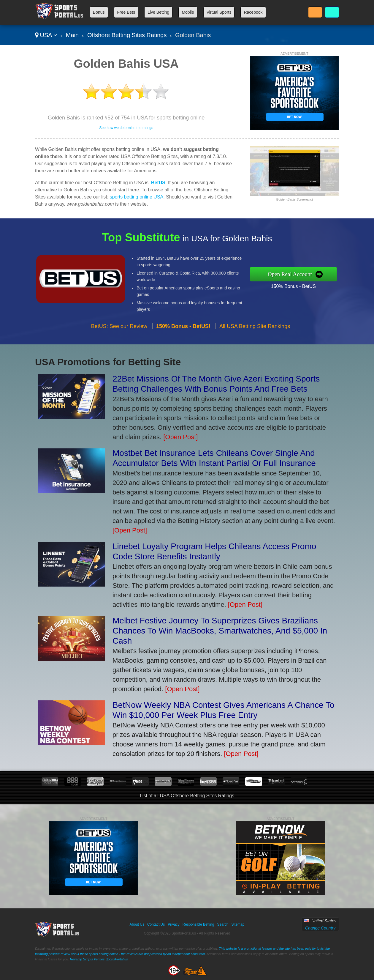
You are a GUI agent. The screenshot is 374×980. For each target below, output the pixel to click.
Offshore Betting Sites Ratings (127, 35)
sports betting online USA (137, 197)
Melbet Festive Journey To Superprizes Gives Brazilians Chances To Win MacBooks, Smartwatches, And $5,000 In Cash (220, 631)
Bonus (99, 12)
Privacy (173, 924)
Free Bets (126, 12)
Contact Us (156, 924)
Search (223, 924)
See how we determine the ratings (126, 128)
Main (72, 35)
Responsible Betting (198, 924)
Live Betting (158, 12)
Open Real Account (306, 274)
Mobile (188, 12)
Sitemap (238, 924)
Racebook (253, 12)
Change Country (320, 928)
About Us (137, 924)
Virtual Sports (219, 12)
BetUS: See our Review (119, 341)
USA (46, 35)
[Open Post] (180, 437)
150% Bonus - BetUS (308, 284)
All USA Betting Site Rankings (255, 341)
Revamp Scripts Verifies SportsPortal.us (99, 959)
